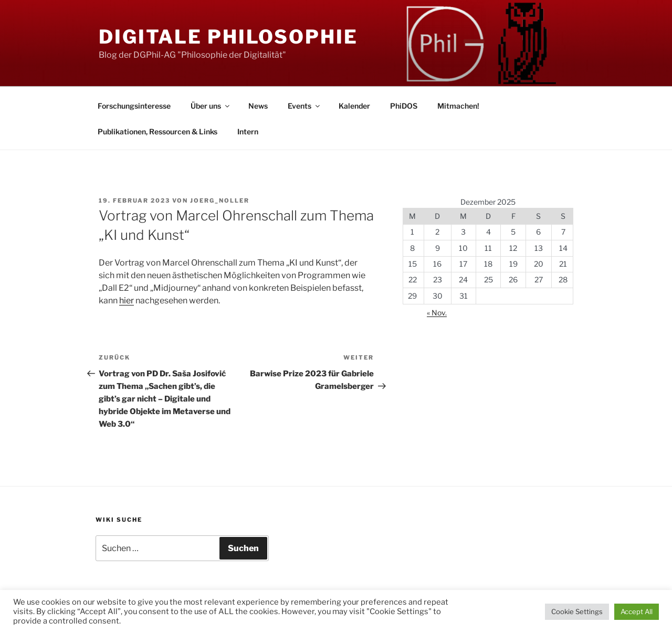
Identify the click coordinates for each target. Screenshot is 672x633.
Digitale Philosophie (228, 37)
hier (127, 300)
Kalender (354, 106)
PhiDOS (404, 106)
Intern (248, 131)
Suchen (243, 548)
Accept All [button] (637, 611)
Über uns (211, 106)
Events (304, 106)
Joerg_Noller (220, 201)
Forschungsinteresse (134, 106)
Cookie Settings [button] (577, 611)
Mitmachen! (458, 106)
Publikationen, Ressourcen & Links (157, 131)
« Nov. (437, 313)
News (258, 106)
